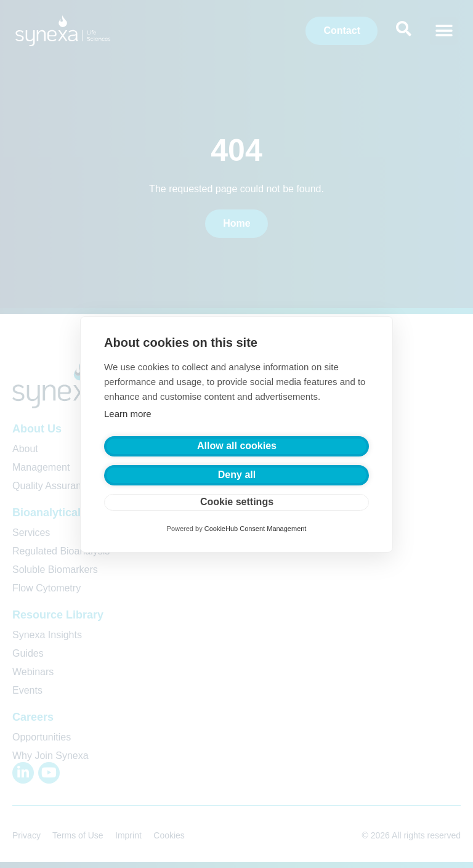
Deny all (237, 475)
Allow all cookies (237, 446)
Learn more (128, 414)
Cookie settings (237, 502)
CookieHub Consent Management (256, 529)
